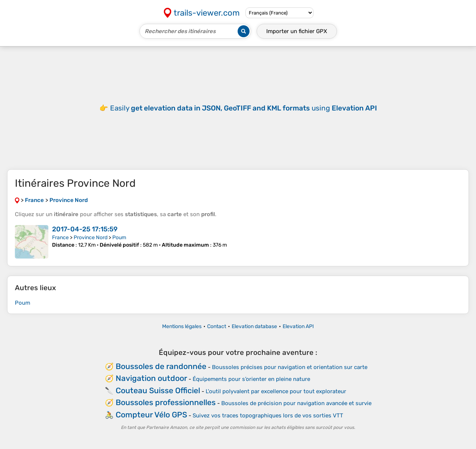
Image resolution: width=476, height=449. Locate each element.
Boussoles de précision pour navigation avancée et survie (296, 403)
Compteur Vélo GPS (151, 415)
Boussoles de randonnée (161, 366)
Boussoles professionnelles (166, 402)
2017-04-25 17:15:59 (85, 229)
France (60, 238)
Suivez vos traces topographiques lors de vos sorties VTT (268, 416)
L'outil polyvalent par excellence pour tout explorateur (276, 391)
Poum (119, 238)
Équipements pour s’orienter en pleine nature (251, 379)
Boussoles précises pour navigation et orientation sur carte (290, 367)
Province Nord (91, 238)
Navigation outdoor (151, 378)
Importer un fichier (297, 31)
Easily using (244, 108)
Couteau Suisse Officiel (158, 390)
